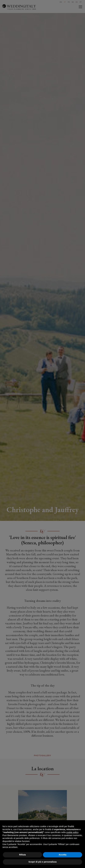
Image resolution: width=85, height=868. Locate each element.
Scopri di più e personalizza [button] (42, 862)
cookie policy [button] (72, 832)
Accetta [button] (63, 855)
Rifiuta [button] (23, 855)
